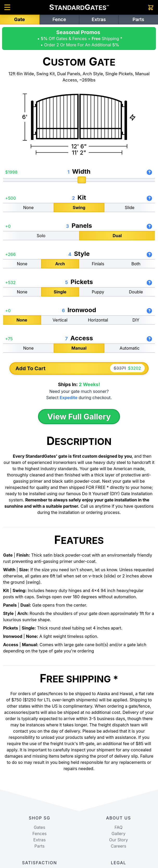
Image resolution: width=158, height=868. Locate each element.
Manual (79, 348)
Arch (60, 263)
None (28, 207)
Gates (40, 859)
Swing (79, 207)
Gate (19, 19)
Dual (117, 235)
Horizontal (98, 320)
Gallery (119, 865)
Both (136, 263)
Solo (41, 235)
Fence (59, 19)
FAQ (119, 859)
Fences (39, 865)
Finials (98, 263)
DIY (136, 320)
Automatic (130, 348)
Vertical (60, 320)
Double (136, 292)
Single (60, 292)
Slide (129, 207)
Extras (99, 19)
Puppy (98, 292)
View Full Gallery (79, 417)
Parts (138, 19)
